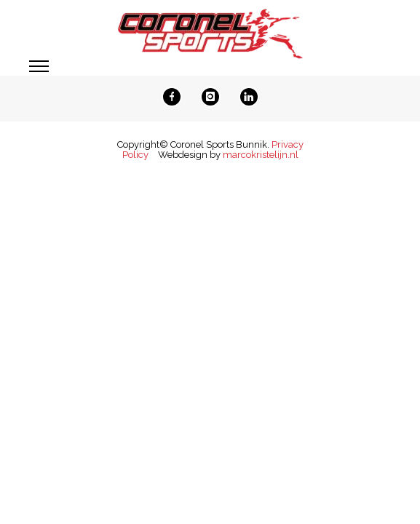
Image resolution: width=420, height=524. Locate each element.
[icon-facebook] (175, 97)
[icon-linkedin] (249, 97)
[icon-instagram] (214, 97)
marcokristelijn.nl (261, 155)
